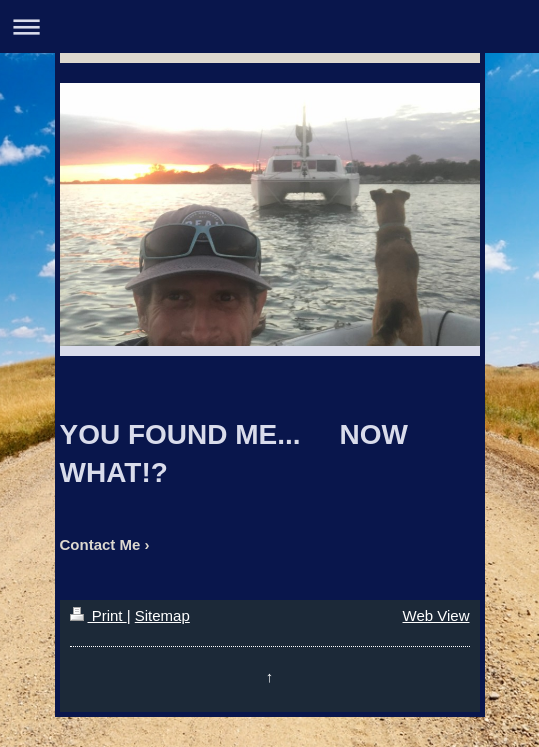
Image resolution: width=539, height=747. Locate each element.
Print (98, 615)
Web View (436, 615)
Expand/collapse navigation (269, 26)
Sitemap (162, 615)
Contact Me (100, 544)
